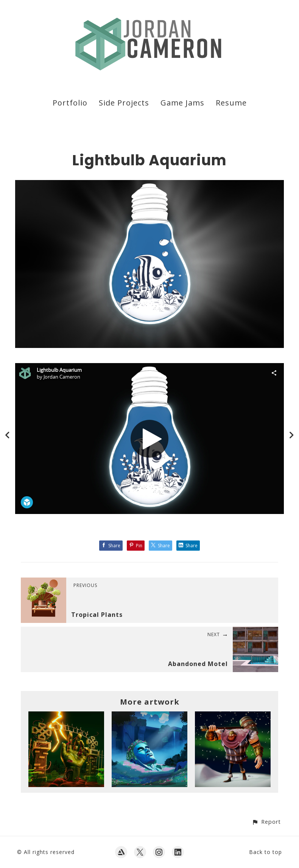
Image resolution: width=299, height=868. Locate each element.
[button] (266, 822)
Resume (231, 103)
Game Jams (182, 103)
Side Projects (124, 103)
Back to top (266, 852)
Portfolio (70, 103)
